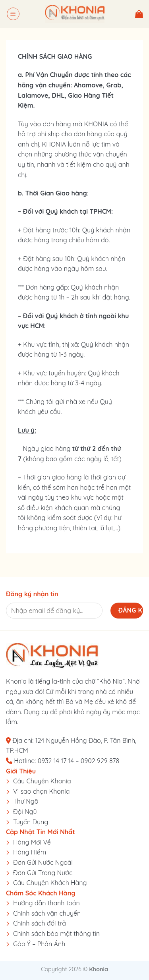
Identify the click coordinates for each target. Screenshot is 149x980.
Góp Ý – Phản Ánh (39, 944)
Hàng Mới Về (32, 842)
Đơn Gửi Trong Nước (43, 873)
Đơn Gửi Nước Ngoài (43, 862)
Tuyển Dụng (31, 822)
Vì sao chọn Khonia (41, 791)
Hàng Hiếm (30, 852)
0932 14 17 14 (56, 761)
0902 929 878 (100, 761)
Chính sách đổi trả (40, 923)
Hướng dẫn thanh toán (46, 903)
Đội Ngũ (25, 812)
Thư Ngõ (26, 801)
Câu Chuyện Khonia (42, 781)
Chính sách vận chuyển (47, 913)
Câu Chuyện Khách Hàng (50, 883)
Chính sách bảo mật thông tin (56, 934)
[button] (13, 14)
